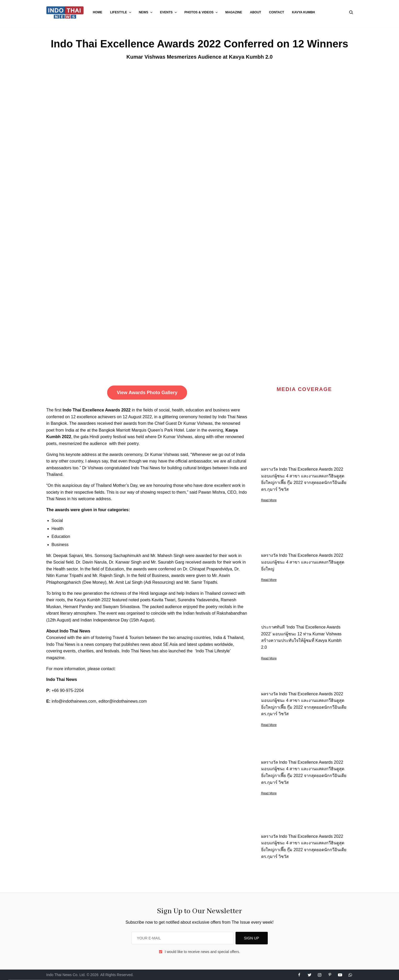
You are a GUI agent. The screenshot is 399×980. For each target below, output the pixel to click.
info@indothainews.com (74, 701)
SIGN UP (252, 938)
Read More (269, 500)
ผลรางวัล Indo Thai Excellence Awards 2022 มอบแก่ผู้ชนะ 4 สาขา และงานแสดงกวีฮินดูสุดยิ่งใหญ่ (303, 562)
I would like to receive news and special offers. (203, 952)
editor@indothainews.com (123, 701)
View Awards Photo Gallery (147, 393)
